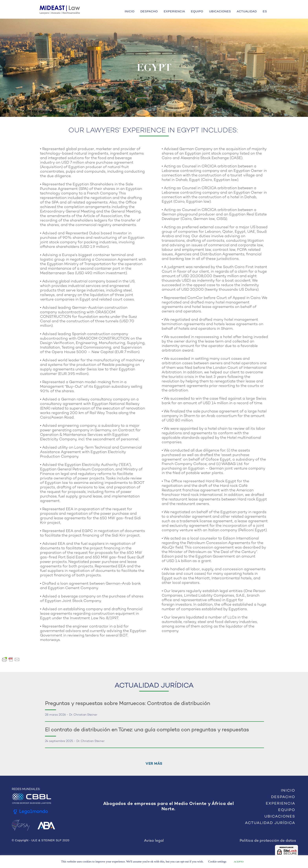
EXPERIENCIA (174, 11)
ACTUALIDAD (247, 11)
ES (265, 11)
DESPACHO (149, 11)
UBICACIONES (220, 11)
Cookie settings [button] (217, 862)
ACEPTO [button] (239, 862)
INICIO (130, 11)
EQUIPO (197, 11)
